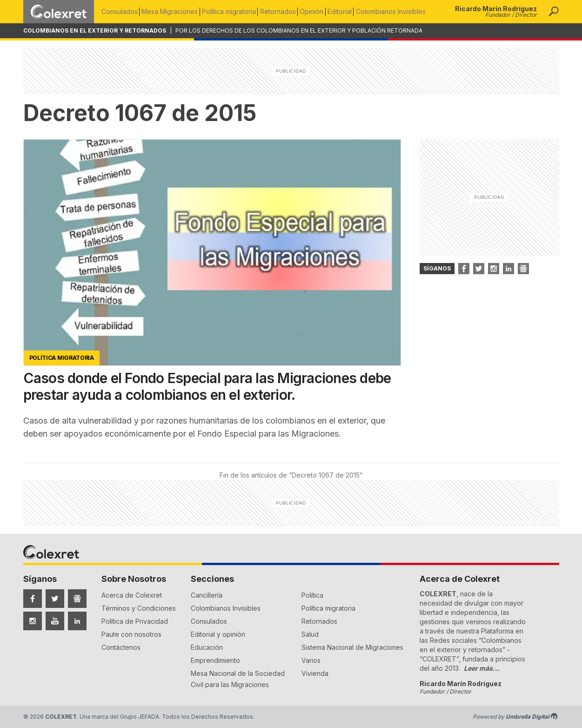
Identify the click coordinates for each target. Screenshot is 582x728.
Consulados (120, 11)
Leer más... (482, 668)
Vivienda (315, 673)
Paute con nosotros (131, 634)
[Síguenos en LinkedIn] (77, 621)
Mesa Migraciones (171, 11)
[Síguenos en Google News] (77, 599)
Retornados (283, 11)
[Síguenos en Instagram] (33, 621)
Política (312, 595)
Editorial (348, 11)
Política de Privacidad (135, 621)
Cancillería (207, 595)
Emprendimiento (215, 660)
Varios (311, 660)
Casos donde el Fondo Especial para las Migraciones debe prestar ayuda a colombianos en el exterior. (207, 386)
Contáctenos (121, 647)
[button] (554, 12)
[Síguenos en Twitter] (55, 599)
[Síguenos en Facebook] (33, 599)
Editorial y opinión (218, 634)
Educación (207, 647)
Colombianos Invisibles (400, 11)
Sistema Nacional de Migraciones (352, 647)
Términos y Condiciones (139, 608)
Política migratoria (232, 11)
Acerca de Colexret (132, 595)
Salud (310, 634)
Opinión (318, 11)
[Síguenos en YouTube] (55, 621)
